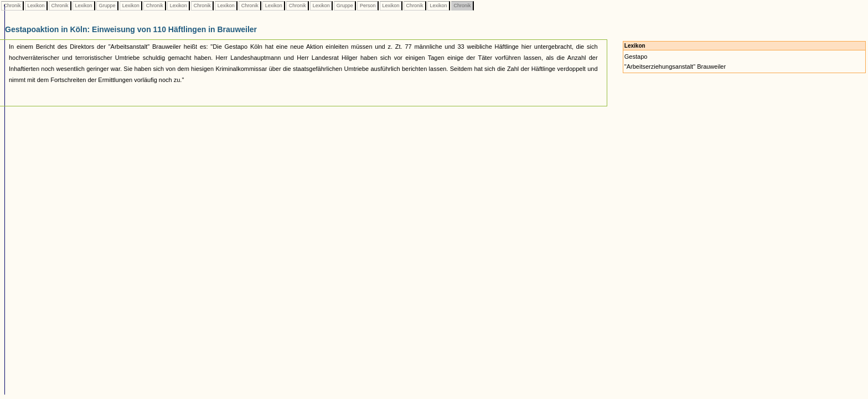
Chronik (12, 6)
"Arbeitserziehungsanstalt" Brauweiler (675, 66)
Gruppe (107, 6)
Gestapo (636, 57)
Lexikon (36, 6)
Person (368, 6)
